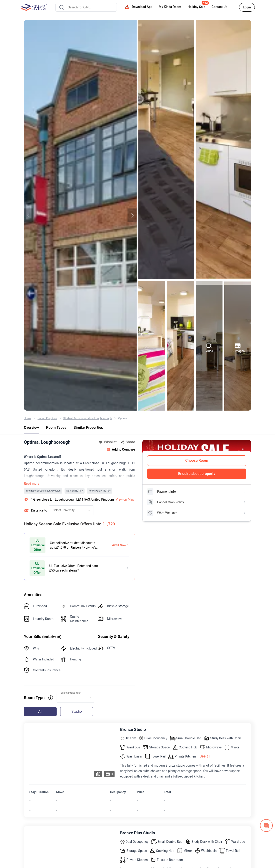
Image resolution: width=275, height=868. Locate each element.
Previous (28, 215)
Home (27, 418)
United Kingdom (47, 418)
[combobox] (86, 7)
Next (132, 215)
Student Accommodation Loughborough (88, 418)
